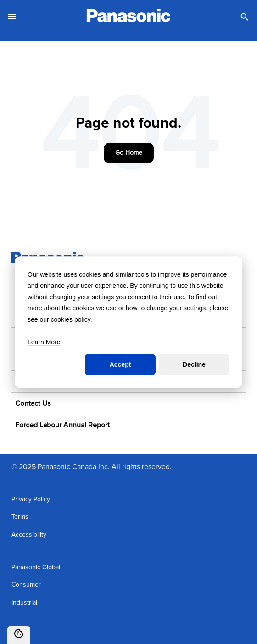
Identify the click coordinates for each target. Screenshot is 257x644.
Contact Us (33, 403)
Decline (194, 364)
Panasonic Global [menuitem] (36, 567)
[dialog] (128, 322)
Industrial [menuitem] (24, 603)
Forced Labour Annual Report (62, 425)
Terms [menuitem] (20, 517)
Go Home (129, 153)
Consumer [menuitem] (26, 585)
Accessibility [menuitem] (29, 535)
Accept (120, 364)
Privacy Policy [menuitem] (31, 499)
